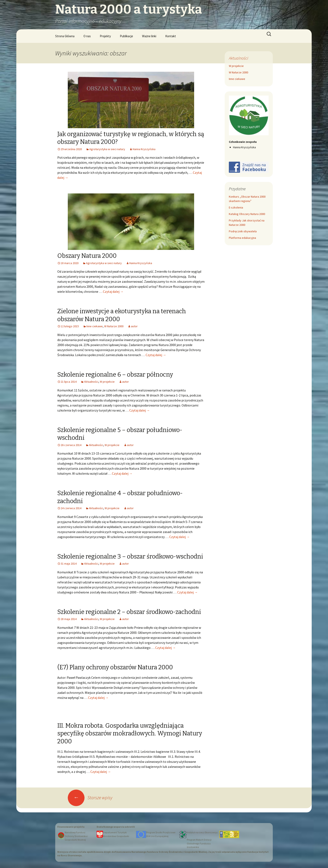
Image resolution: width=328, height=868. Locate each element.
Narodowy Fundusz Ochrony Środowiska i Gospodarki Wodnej (76, 836)
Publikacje (126, 36)
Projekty (105, 36)
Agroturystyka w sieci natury (107, 149)
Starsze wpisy (90, 798)
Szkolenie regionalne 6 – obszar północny (115, 375)
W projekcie (107, 382)
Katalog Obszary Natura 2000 (247, 214)
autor (134, 326)
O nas (87, 36)
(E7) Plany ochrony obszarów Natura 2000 (115, 667)
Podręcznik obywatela (243, 231)
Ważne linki (149, 36)
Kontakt (171, 36)
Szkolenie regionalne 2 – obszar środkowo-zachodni (129, 612)
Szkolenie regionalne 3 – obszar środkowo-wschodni (130, 557)
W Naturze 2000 (114, 326)
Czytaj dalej (113, 291)
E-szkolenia (236, 207)
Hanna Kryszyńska (144, 149)
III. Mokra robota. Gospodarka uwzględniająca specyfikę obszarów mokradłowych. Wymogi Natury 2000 (130, 734)
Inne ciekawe (95, 326)
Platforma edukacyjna (242, 238)
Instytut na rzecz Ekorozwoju (202, 832)
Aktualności (91, 382)
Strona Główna (65, 36)
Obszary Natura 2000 (87, 256)
